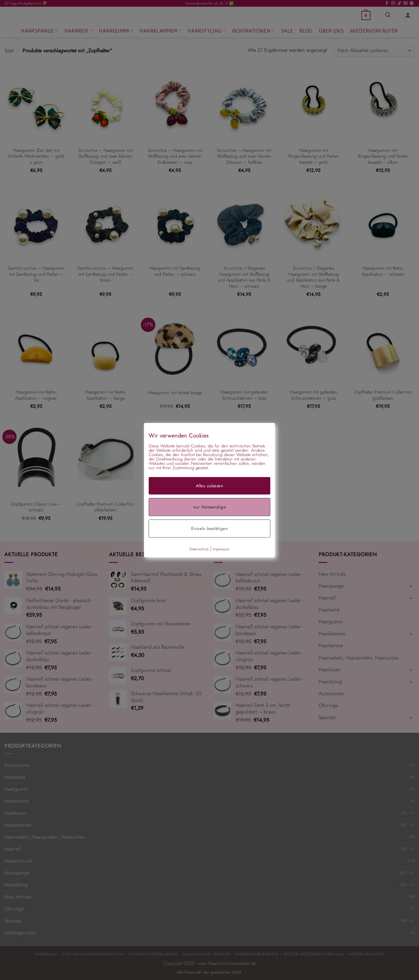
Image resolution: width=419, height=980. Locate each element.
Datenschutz (199, 549)
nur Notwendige (210, 507)
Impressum (221, 549)
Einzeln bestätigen (210, 528)
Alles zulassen (210, 485)
